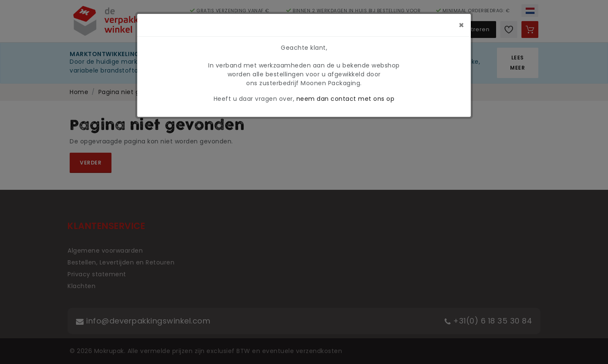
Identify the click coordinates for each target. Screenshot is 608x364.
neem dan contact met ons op (346, 99)
